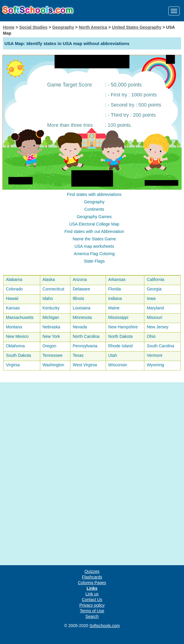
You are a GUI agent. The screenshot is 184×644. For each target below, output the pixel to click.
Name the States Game (94, 239)
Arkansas (117, 279)
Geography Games (94, 217)
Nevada (80, 327)
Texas (78, 355)
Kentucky (51, 308)
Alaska (49, 279)
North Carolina (86, 336)
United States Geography (137, 27)
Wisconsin (118, 365)
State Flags (94, 261)
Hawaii (12, 298)
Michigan (51, 317)
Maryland (155, 308)
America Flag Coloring (94, 254)
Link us (92, 594)
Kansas (13, 308)
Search (92, 616)
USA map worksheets (94, 246)
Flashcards (92, 577)
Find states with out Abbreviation (94, 231)
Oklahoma (15, 346)
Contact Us (92, 600)
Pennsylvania (85, 346)
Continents (94, 209)
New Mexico (17, 336)
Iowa (151, 298)
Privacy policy (92, 605)
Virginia (13, 365)
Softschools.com (105, 626)
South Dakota (18, 355)
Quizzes (92, 571)
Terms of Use (92, 611)
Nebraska (51, 327)
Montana (14, 327)
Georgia (154, 289)
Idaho (48, 298)
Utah (113, 355)
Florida (115, 289)
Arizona (80, 279)
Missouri (154, 317)
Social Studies (33, 27)
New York (51, 336)
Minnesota (82, 317)
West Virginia (85, 365)
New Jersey (158, 327)
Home (9, 27)
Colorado (14, 289)
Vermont (154, 355)
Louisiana (82, 308)
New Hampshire (123, 327)
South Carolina (160, 346)
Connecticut (54, 289)
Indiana (115, 298)
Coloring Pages (92, 583)
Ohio (151, 336)
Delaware (81, 289)
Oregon (50, 346)
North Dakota (120, 336)
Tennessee (53, 355)
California (155, 279)
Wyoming (155, 365)
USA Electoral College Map (94, 224)
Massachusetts (20, 317)
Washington (53, 365)
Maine (114, 308)
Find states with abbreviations (94, 194)
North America (93, 27)
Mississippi (118, 317)
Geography (63, 27)
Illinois (79, 298)
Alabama (14, 279)
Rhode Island (121, 346)
